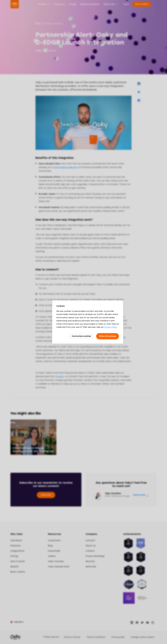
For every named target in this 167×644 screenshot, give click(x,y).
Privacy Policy (111, 327)
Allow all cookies (108, 336)
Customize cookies (81, 336)
